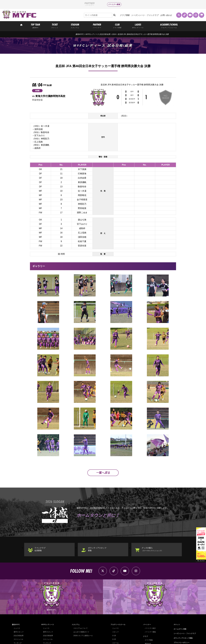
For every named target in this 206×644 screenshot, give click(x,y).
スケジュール (19, 612)
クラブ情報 (125, 15)
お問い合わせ (166, 15)
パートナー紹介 (149, 601)
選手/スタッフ (19, 605)
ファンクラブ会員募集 (42, 520)
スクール (115, 616)
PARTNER (97, 26)
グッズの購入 (155, 520)
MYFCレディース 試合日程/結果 (98, 34)
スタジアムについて (80, 601)
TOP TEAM (35, 26)
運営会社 (147, 617)
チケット (175, 598)
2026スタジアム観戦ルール (83, 609)
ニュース (17, 601)
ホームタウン (149, 620)
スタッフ (115, 605)
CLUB (117, 26)
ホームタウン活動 (179, 602)
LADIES (138, 26)
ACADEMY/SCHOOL (169, 26)
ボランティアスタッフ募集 (100, 520)
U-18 (113, 609)
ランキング (18, 616)
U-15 (113, 612)
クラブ (144, 609)
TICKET (55, 26)
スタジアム (75, 598)
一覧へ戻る (103, 442)
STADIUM (75, 26)
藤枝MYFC (80, 34)
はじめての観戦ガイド (81, 605)
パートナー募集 (114, 4)
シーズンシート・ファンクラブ (145, 15)
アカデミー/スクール (117, 598)
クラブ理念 (148, 624)
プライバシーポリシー (180, 616)
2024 (114, 34)
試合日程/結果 (19, 609)
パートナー (146, 598)
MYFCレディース (47, 598)
